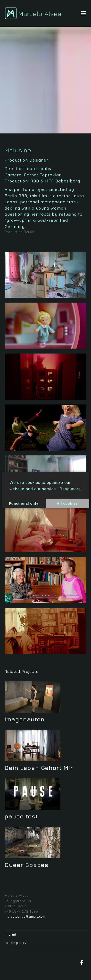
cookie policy (16, 943)
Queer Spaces (26, 865)
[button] (84, 13)
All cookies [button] (67, 503)
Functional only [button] (24, 503)
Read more (70, 489)
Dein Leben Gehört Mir (39, 768)
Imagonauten (25, 719)
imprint (10, 935)
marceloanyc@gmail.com (25, 917)
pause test (21, 816)
